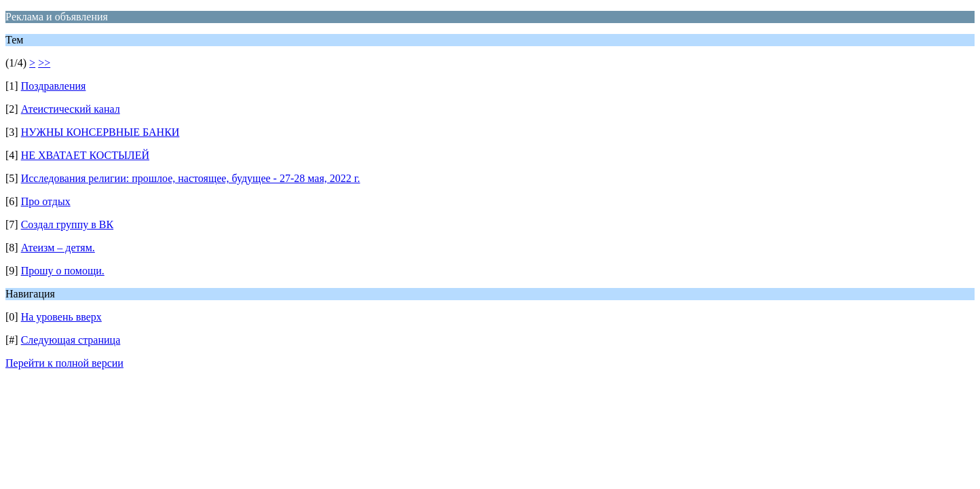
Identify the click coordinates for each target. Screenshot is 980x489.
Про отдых (46, 201)
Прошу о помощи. (63, 271)
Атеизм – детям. (58, 248)
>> (44, 63)
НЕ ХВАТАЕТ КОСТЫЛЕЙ (85, 155)
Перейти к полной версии (64, 363)
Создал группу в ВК (67, 224)
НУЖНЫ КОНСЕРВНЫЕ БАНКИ (100, 132)
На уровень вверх (61, 317)
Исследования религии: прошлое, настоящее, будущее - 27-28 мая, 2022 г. (191, 178)
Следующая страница (71, 340)
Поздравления (54, 86)
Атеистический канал (71, 109)
